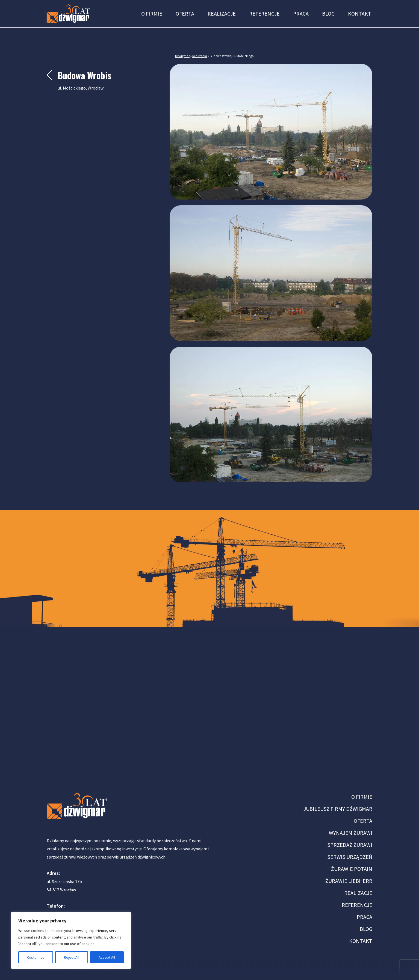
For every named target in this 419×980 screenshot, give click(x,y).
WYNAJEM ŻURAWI (351, 833)
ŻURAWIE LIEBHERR (349, 881)
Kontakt (360, 14)
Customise (36, 957)
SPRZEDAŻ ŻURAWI (350, 845)
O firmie (152, 14)
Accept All (107, 957)
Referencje (264, 14)
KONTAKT (361, 941)
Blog (328, 14)
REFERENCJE (357, 905)
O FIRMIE (362, 797)
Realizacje (222, 14)
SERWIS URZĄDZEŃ (350, 857)
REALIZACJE (358, 893)
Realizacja (200, 56)
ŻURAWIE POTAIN (352, 869)
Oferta (185, 14)
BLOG (366, 929)
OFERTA (363, 821)
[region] (71, 940)
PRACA (365, 917)
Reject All (72, 957)
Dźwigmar (182, 56)
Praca (301, 14)
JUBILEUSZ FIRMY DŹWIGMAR (338, 809)
